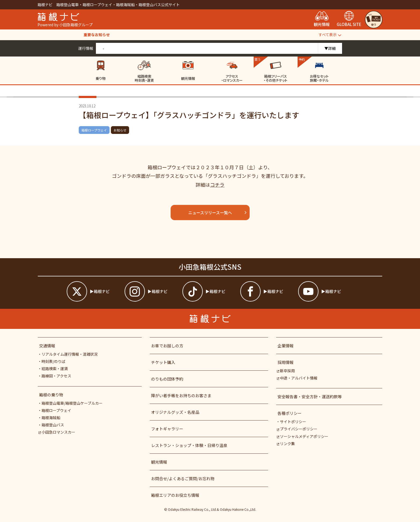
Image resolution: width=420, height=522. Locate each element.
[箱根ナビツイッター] (94, 291)
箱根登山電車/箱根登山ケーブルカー (72, 403)
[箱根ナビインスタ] (152, 291)
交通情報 (47, 346)
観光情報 (159, 462)
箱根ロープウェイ (94, 130)
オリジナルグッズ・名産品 (175, 412)
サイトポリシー (293, 422)
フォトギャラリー (167, 429)
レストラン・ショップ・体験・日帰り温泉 (189, 445)
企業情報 (286, 346)
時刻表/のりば (53, 361)
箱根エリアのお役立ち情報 (175, 495)
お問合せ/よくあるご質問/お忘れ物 (183, 478)
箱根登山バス (53, 425)
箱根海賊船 (51, 418)
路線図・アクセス (56, 376)
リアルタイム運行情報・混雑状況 (70, 354)
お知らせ (120, 130)
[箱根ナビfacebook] (268, 291)
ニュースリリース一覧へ (218, 213)
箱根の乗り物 (51, 395)
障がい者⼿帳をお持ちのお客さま (181, 395)
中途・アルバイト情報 (297, 378)
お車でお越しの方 (167, 346)
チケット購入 (163, 362)
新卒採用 (286, 371)
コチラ (217, 185)
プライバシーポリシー (297, 429)
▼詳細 (330, 48)
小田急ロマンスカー (57, 432)
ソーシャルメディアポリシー (302, 436)
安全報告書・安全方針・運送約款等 (310, 397)
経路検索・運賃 (55, 369)
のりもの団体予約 (167, 379)
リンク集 (286, 444)
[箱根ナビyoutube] (326, 291)
